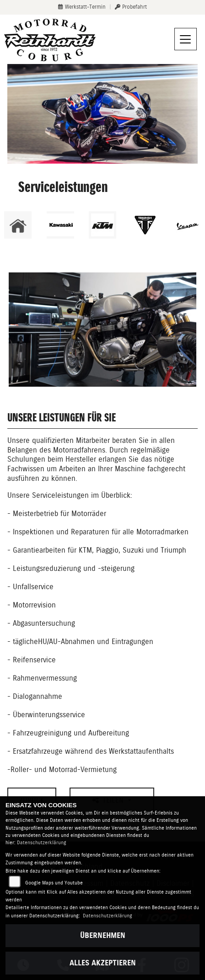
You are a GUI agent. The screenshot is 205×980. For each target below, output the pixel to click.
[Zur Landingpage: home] (18, 225)
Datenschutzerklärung (42, 843)
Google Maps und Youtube (54, 883)
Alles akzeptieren (103, 963)
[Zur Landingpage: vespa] (187, 225)
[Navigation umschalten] (186, 39)
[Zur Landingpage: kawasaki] (60, 225)
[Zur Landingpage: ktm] (102, 225)
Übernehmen (103, 935)
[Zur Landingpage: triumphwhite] (145, 225)
